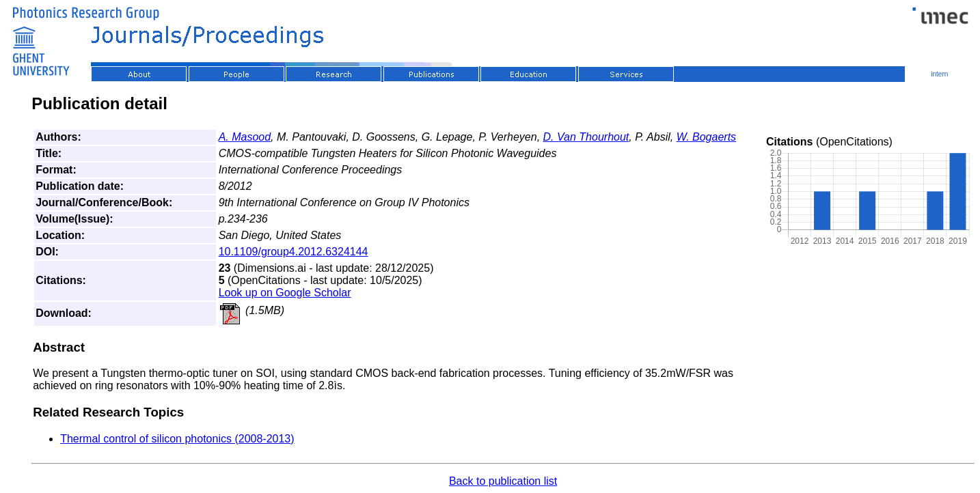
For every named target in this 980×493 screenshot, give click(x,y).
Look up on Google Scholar (285, 293)
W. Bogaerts (706, 137)
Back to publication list (503, 481)
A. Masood (245, 137)
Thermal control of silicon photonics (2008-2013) (177, 439)
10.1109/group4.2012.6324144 (294, 252)
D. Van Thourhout (586, 137)
